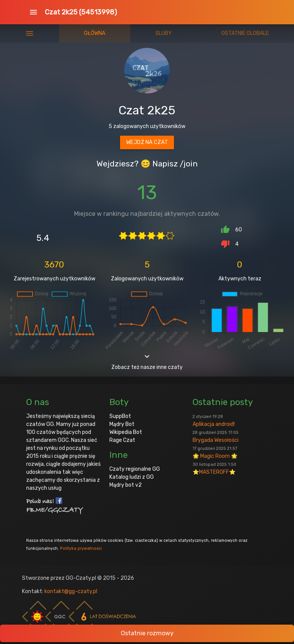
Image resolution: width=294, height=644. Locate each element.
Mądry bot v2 (126, 485)
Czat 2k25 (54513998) (81, 12)
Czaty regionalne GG (135, 469)
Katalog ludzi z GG (132, 477)
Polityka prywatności (81, 548)
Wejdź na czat (147, 142)
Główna (95, 33)
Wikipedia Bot (126, 432)
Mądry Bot (122, 424)
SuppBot (120, 416)
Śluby (164, 33)
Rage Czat (122, 440)
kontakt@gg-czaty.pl (71, 591)
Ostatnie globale (245, 33)
